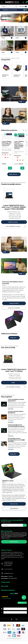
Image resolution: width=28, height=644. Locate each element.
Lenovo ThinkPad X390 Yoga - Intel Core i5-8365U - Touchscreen (7, 143)
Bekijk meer (22, 603)
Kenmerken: (5, 153)
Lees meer (11, 409)
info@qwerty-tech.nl (9, 573)
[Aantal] (6, 168)
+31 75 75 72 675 (8, 569)
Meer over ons (14, 504)
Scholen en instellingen (14, 308)
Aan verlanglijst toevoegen (16, 226)
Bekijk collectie (14, 174)
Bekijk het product (17, 222)
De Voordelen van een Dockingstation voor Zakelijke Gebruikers (16, 440)
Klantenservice (14, 542)
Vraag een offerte (14, 303)
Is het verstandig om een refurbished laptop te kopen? (16, 426)
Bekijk (19, 383)
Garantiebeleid (14, 508)
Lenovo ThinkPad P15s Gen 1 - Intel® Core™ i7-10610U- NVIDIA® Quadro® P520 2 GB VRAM (19, 145)
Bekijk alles (14, 338)
